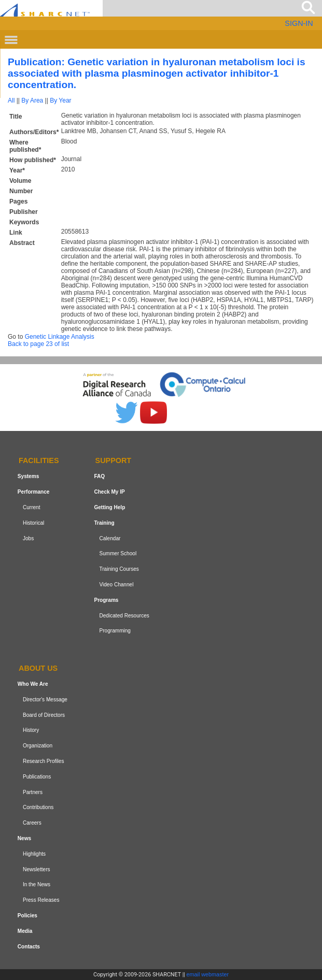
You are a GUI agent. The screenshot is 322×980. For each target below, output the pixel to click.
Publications (37, 777)
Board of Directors (44, 715)
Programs (106, 600)
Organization (38, 746)
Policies (27, 916)
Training (104, 523)
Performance (34, 492)
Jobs (28, 538)
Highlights (34, 854)
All (11, 100)
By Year (60, 100)
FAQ (99, 476)
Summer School (118, 553)
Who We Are (33, 684)
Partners (33, 792)
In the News (37, 884)
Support (114, 461)
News (24, 838)
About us (38, 668)
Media (25, 931)
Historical (33, 523)
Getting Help (109, 507)
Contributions (38, 807)
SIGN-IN (299, 23)
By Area (32, 100)
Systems (28, 476)
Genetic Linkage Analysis (60, 337)
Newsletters (37, 869)
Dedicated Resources (124, 616)
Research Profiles (44, 761)
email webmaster (208, 974)
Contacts (29, 947)
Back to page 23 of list (38, 344)
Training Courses (119, 569)
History (31, 731)
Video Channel (116, 585)
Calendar (110, 538)
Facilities (39, 461)
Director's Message (45, 700)
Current (32, 507)
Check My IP (109, 492)
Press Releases (41, 900)
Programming (115, 631)
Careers (32, 823)
